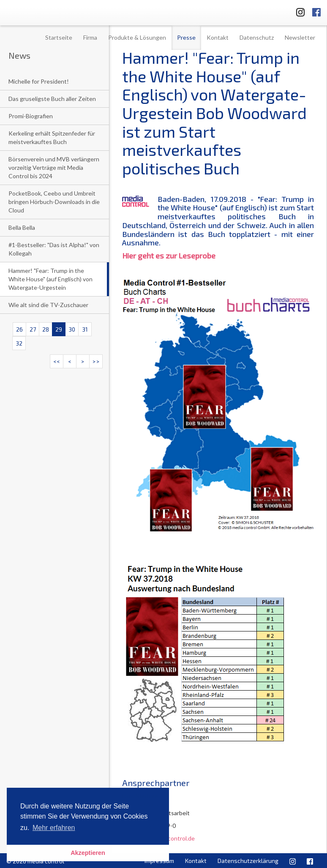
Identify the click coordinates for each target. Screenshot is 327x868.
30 (72, 329)
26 (19, 329)
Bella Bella (22, 227)
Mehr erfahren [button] (54, 828)
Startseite (59, 37)
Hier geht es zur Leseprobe (169, 256)
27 (33, 329)
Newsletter (300, 37)
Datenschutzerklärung (248, 861)
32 (19, 343)
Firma (90, 37)
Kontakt (218, 37)
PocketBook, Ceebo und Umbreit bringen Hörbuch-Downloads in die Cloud (54, 202)
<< (57, 361)
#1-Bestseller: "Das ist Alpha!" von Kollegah (54, 249)
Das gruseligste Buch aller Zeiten (52, 99)
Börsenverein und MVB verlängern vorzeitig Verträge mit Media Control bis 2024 (54, 167)
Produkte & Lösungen (137, 37)
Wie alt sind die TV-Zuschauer (48, 305)
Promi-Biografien (31, 116)
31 (85, 329)
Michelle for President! (39, 81)
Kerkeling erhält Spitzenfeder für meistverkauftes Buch (52, 137)
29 (59, 329)
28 (46, 329)
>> (96, 361)
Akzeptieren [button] (88, 853)
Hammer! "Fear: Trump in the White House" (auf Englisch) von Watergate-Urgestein (50, 279)
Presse (186, 37)
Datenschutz (257, 37)
